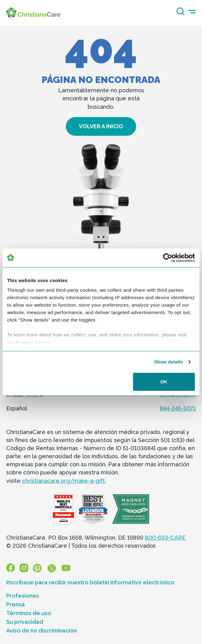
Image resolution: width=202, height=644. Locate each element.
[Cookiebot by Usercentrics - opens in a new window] (168, 258)
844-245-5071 (178, 408)
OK (164, 382)
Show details (169, 362)
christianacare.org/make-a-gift (63, 481)
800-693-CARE (165, 538)
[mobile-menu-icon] (192, 12)
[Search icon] (179, 14)
